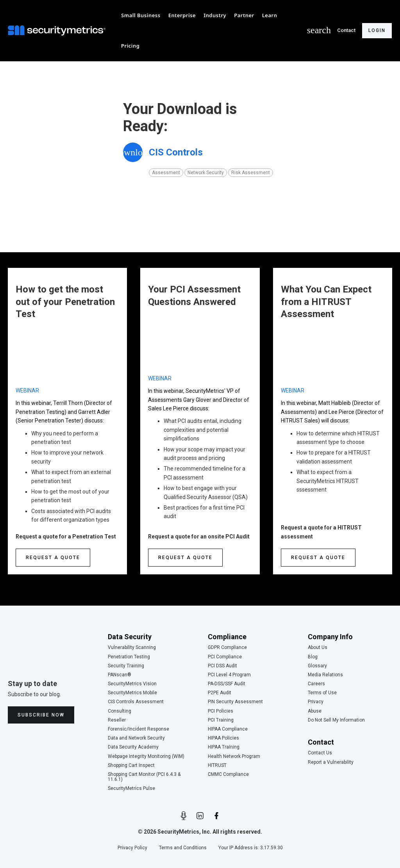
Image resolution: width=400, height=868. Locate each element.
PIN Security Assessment (235, 702)
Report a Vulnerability (331, 762)
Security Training (126, 666)
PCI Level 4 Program (229, 675)
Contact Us (320, 753)
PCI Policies (221, 711)
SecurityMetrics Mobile (132, 693)
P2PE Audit (220, 693)
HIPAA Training (224, 747)
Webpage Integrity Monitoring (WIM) (146, 757)
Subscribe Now (41, 715)
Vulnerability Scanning (132, 648)
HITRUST (217, 766)
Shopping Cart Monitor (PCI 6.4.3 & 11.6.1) (144, 777)
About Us (318, 648)
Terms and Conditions (183, 848)
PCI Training (221, 720)
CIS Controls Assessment (136, 702)
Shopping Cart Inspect (131, 766)
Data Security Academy (133, 747)
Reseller (117, 720)
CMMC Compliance (228, 774)
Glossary (317, 666)
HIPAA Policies (223, 738)
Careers (316, 684)
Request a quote (53, 558)
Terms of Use (322, 693)
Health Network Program (234, 757)
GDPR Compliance (227, 648)
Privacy (316, 702)
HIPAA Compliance (228, 729)
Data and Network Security (136, 738)
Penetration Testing (129, 657)
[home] (59, 30)
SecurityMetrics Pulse (131, 789)
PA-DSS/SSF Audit (227, 684)
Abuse (315, 711)
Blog (313, 657)
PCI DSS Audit (222, 666)
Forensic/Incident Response (138, 729)
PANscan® (120, 675)
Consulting (120, 711)
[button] (141, 15)
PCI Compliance (225, 657)
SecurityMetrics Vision (132, 684)
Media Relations (325, 675)
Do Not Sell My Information (336, 720)
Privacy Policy (132, 848)
